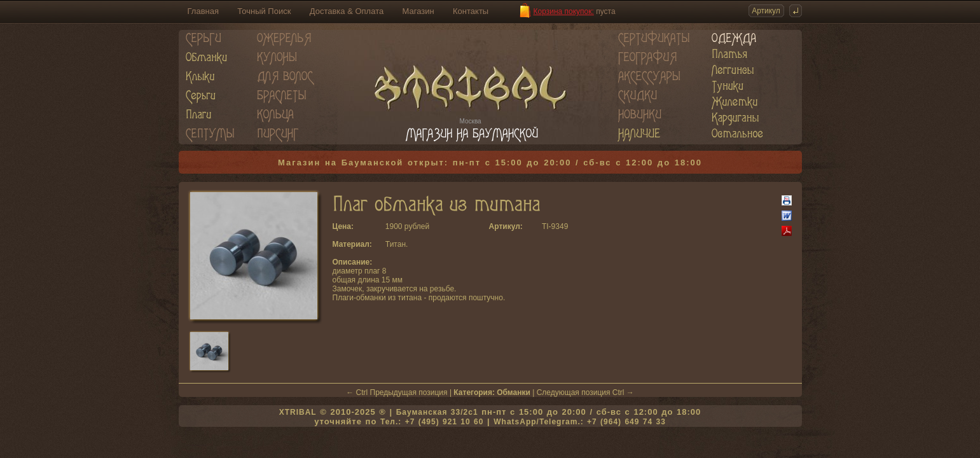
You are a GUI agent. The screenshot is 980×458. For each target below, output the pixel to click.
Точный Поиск (264, 11)
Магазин (418, 11)
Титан (396, 244)
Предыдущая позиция (409, 392)
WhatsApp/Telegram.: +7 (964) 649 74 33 (580, 422)
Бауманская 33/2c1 (437, 412)
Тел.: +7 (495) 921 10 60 (432, 422)
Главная (203, 11)
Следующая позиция (574, 392)
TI (545, 226)
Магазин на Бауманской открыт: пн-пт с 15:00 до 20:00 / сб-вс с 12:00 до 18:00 (490, 163)
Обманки (514, 392)
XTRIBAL (298, 412)
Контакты (471, 11)
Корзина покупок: (564, 11)
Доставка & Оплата (347, 11)
